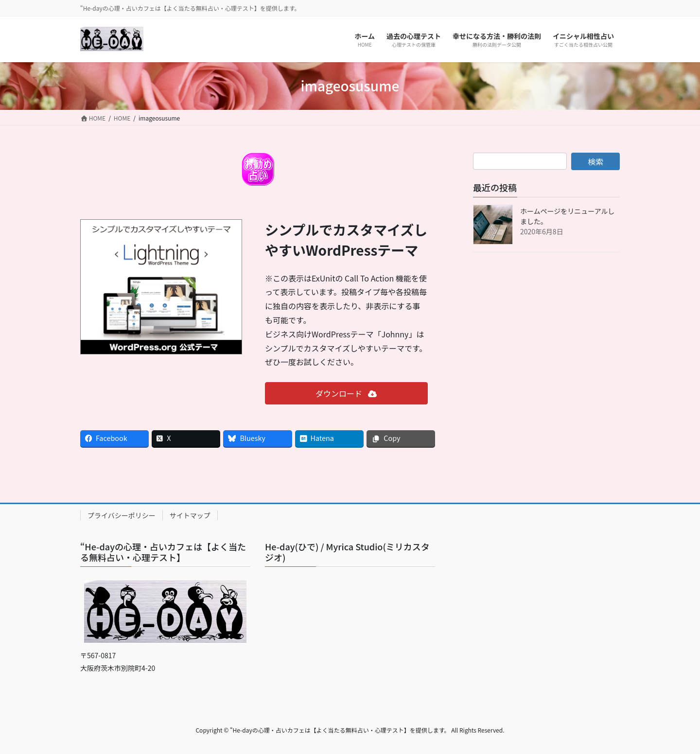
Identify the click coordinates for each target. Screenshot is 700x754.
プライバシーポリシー (122, 515)
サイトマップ (190, 515)
